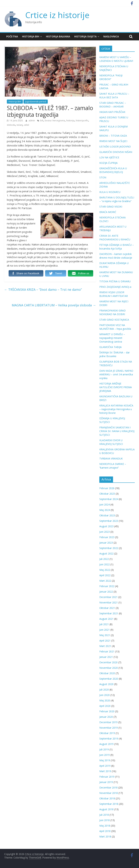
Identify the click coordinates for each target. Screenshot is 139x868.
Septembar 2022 (109, 548)
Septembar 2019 (109, 739)
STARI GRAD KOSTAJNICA (114, 320)
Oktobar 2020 (107, 673)
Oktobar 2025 (107, 494)
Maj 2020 (105, 700)
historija (70, 121)
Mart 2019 (105, 771)
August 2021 (106, 619)
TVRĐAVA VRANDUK (111, 458)
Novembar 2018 (109, 793)
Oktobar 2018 (107, 798)
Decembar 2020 (108, 662)
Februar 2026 (107, 488)
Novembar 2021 (109, 602)
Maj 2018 (105, 826)
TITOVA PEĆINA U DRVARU (115, 281)
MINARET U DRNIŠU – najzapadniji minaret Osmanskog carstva (112, 338)
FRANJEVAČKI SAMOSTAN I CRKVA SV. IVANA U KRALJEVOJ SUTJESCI (117, 431)
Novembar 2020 (109, 668)
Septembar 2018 (109, 804)
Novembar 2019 (109, 728)
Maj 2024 (105, 510)
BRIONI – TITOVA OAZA (113, 136)
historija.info (82, 121)
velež (27, 125)
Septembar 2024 (109, 499)
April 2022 (105, 575)
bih (42, 121)
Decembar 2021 (108, 597)
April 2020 (105, 706)
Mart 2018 (105, 836)
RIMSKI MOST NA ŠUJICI (113, 141)
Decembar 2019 (108, 722)
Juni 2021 (105, 630)
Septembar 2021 (109, 613)
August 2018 (106, 809)
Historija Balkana (58, 36)
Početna (12, 36)
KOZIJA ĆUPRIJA (108, 163)
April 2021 (105, 641)
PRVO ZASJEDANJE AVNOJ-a (115, 287)
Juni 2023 (105, 532)
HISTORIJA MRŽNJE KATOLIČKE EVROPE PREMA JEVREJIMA (116, 387)
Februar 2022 (107, 586)
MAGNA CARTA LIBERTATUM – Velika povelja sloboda (54, 305)
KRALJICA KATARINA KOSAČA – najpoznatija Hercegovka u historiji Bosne (116, 409)
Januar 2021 (106, 657)
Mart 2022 (105, 581)
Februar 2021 (107, 651)
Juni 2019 (105, 755)
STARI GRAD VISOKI (111, 207)
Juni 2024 (105, 504)
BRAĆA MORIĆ (108, 212)
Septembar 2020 (109, 679)
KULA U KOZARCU (110, 192)
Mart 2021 (105, 646)
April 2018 (105, 831)
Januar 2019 (106, 782)
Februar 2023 (107, 537)
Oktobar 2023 (107, 515)
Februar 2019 (107, 777)
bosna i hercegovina (55, 121)
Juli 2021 (104, 624)
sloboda (11, 125)
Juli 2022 (104, 559)
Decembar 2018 (108, 788)
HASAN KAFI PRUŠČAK (112, 112)
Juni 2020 (105, 695)
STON (103, 177)
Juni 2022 (105, 564)
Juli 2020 (104, 690)
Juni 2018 (105, 820)
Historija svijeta (85, 36)
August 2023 (106, 526)
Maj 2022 (105, 570)
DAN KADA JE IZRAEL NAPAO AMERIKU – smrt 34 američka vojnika (116, 374)
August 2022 (106, 553)
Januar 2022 (106, 592)
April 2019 (105, 766)
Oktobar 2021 (107, 608)
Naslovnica (111, 36)
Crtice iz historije (57, 15)
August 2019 (106, 744)
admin (32, 121)
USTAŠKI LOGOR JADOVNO (115, 147)
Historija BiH (31, 36)
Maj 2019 (105, 760)
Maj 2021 (105, 635)
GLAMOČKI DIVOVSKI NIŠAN (116, 152)
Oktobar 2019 (107, 733)
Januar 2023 (106, 543)
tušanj (20, 125)
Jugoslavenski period (36, 102)
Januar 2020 (106, 717)
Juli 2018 (104, 815)
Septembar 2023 (109, 521)
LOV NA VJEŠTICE (109, 157)
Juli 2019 (104, 749)
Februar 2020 (107, 711)
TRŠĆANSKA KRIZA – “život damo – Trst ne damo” (43, 290)
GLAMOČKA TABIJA (110, 347)
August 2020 (106, 684)
